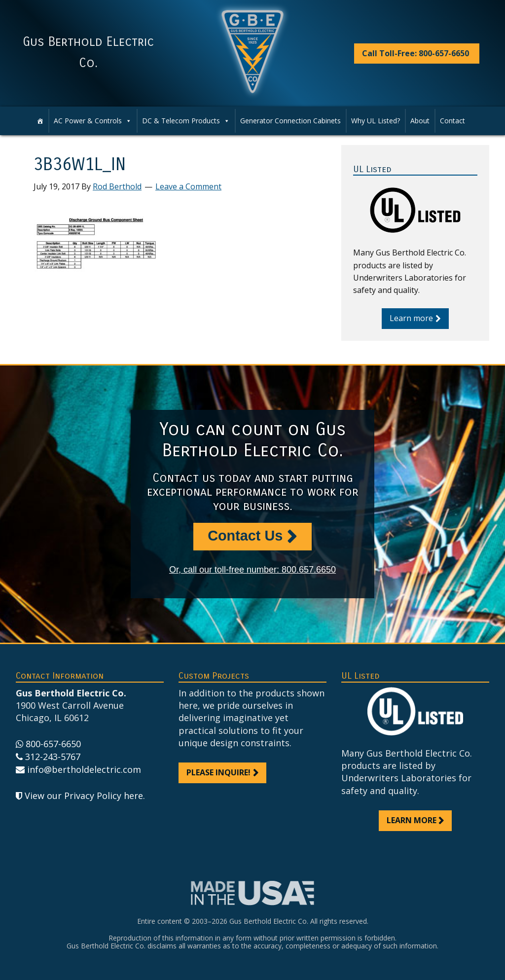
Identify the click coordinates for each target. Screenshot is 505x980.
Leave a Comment (188, 186)
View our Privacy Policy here (84, 796)
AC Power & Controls (93, 121)
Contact (452, 121)
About (420, 121)
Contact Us (245, 536)
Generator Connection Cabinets (290, 121)
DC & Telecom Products (186, 121)
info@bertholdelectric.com (84, 769)
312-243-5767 (53, 757)
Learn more (411, 318)
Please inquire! (218, 772)
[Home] (40, 121)
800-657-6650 (53, 744)
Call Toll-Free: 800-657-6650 (415, 53)
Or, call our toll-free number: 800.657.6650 (252, 570)
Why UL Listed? (376, 121)
